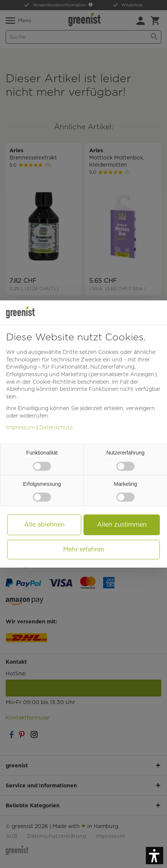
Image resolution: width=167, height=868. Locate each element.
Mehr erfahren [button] (84, 549)
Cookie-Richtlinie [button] (54, 382)
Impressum (20, 427)
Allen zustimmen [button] (122, 524)
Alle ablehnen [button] (44, 524)
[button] (155, 856)
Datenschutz (56, 427)
